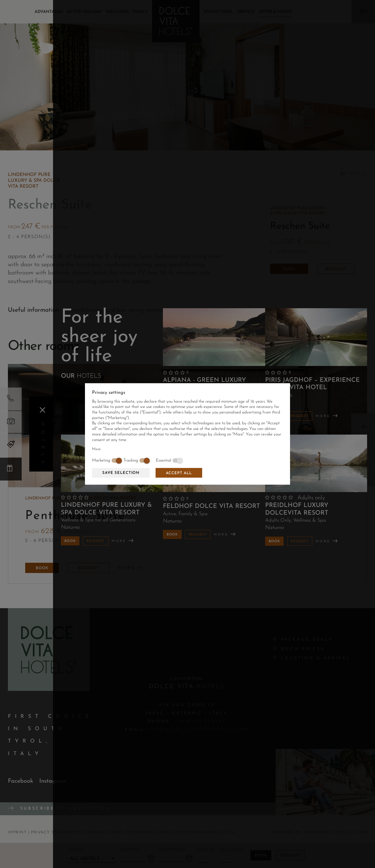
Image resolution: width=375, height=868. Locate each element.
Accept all (179, 473)
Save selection (121, 473)
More (96, 449)
